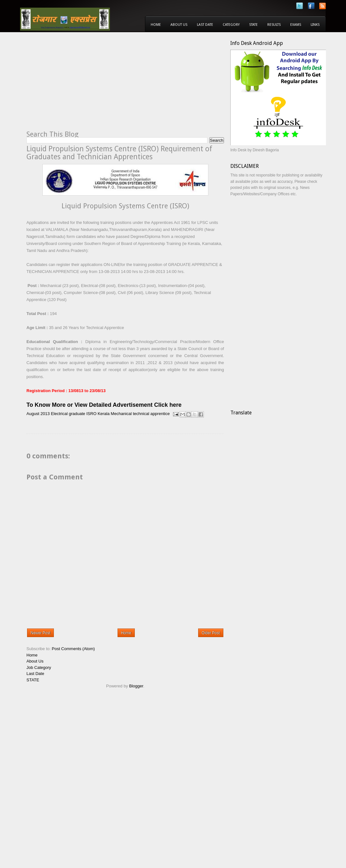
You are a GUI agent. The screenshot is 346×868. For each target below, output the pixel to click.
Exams (296, 25)
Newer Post (40, 633)
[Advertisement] (80, 85)
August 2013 (38, 414)
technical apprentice (151, 414)
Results (274, 25)
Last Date (205, 25)
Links (315, 25)
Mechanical (121, 414)
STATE (33, 680)
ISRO (91, 414)
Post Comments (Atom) (73, 649)
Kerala (104, 414)
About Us (179, 25)
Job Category (39, 667)
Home (156, 25)
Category (231, 25)
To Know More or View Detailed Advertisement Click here (104, 405)
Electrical (59, 414)
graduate (77, 414)
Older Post (211, 633)
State (253, 25)
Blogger (136, 686)
